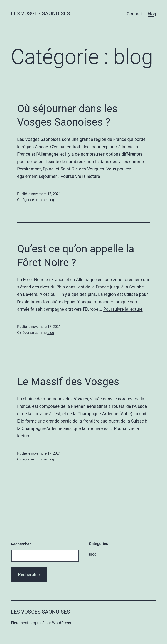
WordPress (61, 623)
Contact (134, 14)
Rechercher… (22, 544)
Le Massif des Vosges (68, 382)
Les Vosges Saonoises (40, 13)
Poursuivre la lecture (80, 176)
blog (152, 14)
